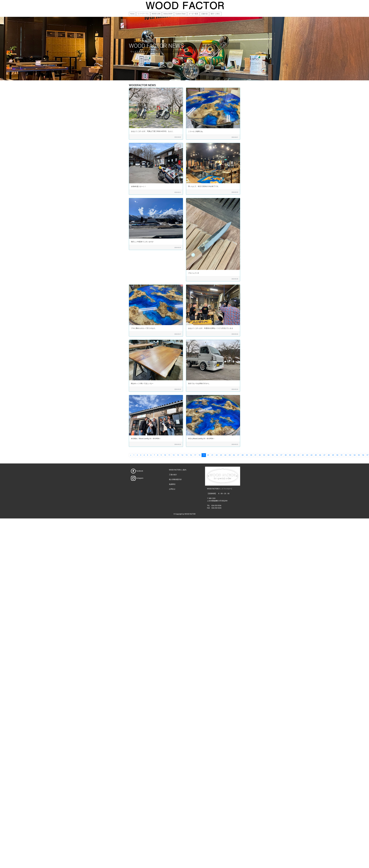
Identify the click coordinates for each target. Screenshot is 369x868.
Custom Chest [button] (181, 14)
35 (273, 455)
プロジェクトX (193, 273)
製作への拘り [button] (215, 14)
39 (290, 455)
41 (299, 455)
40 (294, 455)
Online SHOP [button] (168, 14)
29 (247, 455)
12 (174, 455)
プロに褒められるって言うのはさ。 (144, 328)
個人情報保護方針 (175, 479)
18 (199, 455)
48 (329, 455)
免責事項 (172, 484)
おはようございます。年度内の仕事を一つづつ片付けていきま (211, 328)
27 (238, 455)
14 (182, 455)
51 (342, 455)
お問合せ (172, 489)
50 (337, 455)
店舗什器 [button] (204, 14)
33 (264, 455)
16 (191, 455)
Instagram (140, 478)
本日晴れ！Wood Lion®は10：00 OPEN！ (146, 439)
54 (355, 455)
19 (204, 455)
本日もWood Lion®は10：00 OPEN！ (201, 439)
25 (230, 455)
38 (286, 455)
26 (234, 455)
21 (212, 455)
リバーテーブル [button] (143, 14)
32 (260, 455)
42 (303, 455)
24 (225, 455)
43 (307, 455)
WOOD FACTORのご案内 (178, 470)
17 (195, 455)
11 (169, 455)
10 (165, 455)
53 (350, 455)
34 (268, 455)
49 (333, 455)
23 (221, 455)
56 (363, 455)
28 (243, 455)
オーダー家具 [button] (193, 14)
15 (187, 455)
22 (217, 455)
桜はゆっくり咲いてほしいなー (142, 383)
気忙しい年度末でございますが (142, 242)
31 (255, 455)
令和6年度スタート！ (139, 186)
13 (178, 455)
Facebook (140, 471)
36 (277, 455)
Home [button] (132, 14)
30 (251, 455)
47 (324, 455)
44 (311, 455)
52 (346, 455)
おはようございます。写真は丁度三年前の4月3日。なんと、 (153, 131)
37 (281, 455)
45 (316, 455)
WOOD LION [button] (156, 14)
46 (320, 455)
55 (359, 455)
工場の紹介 (173, 475)
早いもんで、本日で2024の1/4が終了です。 (204, 186)
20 (208, 455)
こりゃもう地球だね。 (196, 131)
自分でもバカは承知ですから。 (199, 383)
